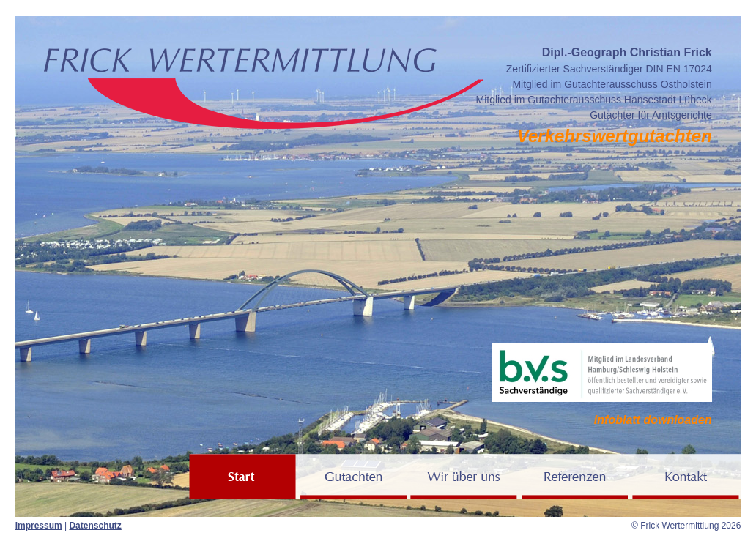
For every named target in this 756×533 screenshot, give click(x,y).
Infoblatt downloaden (653, 420)
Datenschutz (95, 526)
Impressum (39, 526)
